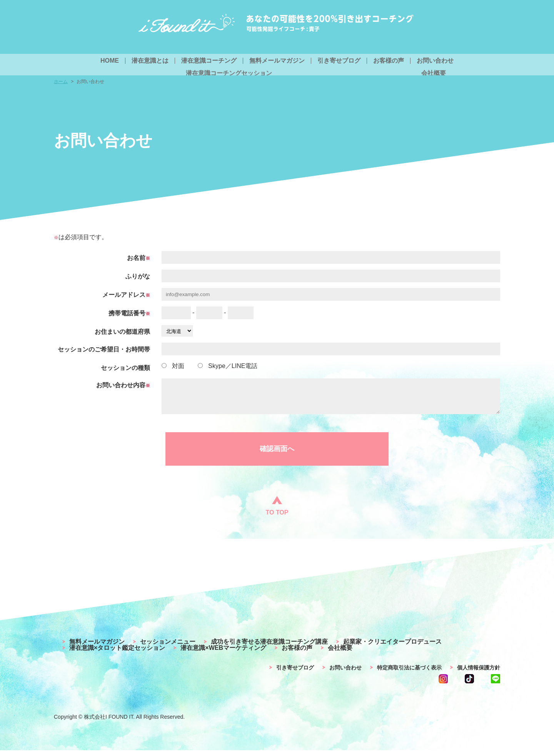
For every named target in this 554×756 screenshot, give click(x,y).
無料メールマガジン (277, 61)
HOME (110, 61)
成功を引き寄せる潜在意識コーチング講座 (269, 648)
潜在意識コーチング (209, 61)
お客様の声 (389, 61)
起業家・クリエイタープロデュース (392, 648)
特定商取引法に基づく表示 (409, 673)
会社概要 (340, 654)
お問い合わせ (435, 61)
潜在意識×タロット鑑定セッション (117, 654)
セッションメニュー (168, 648)
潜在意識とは (150, 61)
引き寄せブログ (339, 61)
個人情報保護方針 (479, 673)
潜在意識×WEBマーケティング (223, 654)
